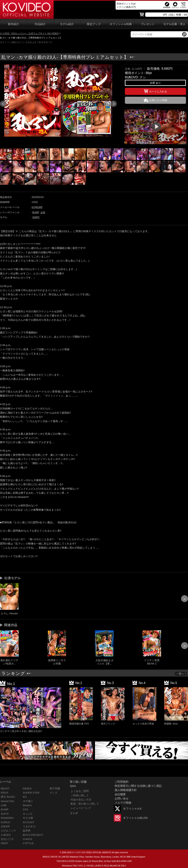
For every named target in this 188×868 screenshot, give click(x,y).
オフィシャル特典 (121, 24)
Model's (27, 805)
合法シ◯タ (7, 839)
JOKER (5, 826)
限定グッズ (94, 24)
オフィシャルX (132, 809)
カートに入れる (155, 91)
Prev (3, 104)
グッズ (54, 793)
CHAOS (28, 839)
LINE (4, 805)
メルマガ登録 (123, 803)
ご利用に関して (80, 795)
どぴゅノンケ (9, 831)
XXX (25, 809)
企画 (43, 212)
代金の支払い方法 (81, 800)
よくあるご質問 (80, 791)
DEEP (4, 843)
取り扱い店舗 (78, 782)
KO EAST (28, 822)
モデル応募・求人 (174, 24)
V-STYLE (28, 843)
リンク (74, 813)
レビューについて (81, 808)
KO (33, 207)
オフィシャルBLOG (135, 818)
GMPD (36, 217)
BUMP (39, 207)
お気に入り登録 (158, 100)
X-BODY (6, 835)
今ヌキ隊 (28, 818)
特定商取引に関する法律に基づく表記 (138, 786)
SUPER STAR (31, 793)
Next (114, 104)
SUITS (5, 814)
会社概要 (120, 794)
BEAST (5, 789)
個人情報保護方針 (126, 790)
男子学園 (55, 789)
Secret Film (8, 801)
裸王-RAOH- (8, 797)
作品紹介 (40, 24)
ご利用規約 (122, 782)
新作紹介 (13, 24)
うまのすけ (29, 826)
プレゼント (148, 24)
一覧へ (181, 674)
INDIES (27, 789)
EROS (5, 793)
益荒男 (27, 831)
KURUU (6, 822)
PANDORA (7, 818)
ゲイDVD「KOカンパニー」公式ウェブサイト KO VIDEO (29, 33)
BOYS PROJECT (33, 835)
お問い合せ (122, 799)
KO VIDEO (77, 853)
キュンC (28, 814)
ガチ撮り (28, 801)
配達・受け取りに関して (85, 804)
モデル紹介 (67, 24)
